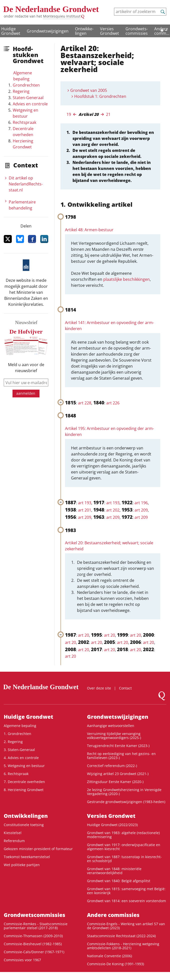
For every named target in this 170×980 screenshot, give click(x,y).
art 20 (83, 635)
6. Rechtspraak (16, 774)
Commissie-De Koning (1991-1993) (115, 964)
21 (108, 114)
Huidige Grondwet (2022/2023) (112, 825)
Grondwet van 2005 (89, 90)
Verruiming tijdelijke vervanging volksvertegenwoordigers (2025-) (114, 736)
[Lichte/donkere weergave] (163, 31)
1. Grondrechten (17, 734)
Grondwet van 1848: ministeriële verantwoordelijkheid (114, 871)
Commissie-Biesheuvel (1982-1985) (33, 944)
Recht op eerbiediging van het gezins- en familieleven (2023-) (121, 756)
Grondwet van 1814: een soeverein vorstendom (126, 901)
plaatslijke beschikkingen (126, 279)
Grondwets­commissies (137, 31)
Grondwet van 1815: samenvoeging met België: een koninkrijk (126, 891)
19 (69, 114)
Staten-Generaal (28, 98)
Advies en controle (30, 104)
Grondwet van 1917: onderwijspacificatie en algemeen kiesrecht (124, 847)
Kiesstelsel (13, 833)
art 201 (85, 510)
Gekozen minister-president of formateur (38, 849)
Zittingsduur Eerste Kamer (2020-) (115, 782)
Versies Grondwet (109, 31)
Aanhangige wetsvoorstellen (111, 726)
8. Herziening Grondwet (24, 790)
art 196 (141, 503)
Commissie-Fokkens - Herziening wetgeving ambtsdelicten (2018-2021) (123, 946)
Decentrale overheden (23, 132)
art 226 (113, 403)
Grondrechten (26, 85)
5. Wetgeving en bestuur (24, 766)
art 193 (85, 503)
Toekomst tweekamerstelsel (27, 857)
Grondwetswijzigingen (48, 31)
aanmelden (26, 393)
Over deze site (99, 688)
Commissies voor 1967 (22, 960)
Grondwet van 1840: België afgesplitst (119, 881)
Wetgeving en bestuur (25, 113)
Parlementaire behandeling (22, 205)
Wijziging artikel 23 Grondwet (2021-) (118, 774)
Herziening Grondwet (23, 144)
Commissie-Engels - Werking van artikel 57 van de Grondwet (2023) (126, 926)
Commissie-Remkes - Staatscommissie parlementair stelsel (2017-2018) (36, 926)
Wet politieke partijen (22, 865)
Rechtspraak (24, 122)
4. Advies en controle (21, 758)
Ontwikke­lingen (84, 31)
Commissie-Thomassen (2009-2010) (33, 936)
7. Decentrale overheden (24, 782)
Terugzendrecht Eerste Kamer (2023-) (118, 746)
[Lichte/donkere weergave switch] (163, 31)
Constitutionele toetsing (24, 825)
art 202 (113, 510)
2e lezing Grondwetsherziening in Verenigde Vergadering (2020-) (124, 792)
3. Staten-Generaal (19, 750)
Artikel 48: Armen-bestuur (89, 230)
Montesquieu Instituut (62, 16)
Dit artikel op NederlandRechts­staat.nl (26, 184)
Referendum (14, 841)
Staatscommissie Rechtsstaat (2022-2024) (121, 936)
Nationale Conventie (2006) (109, 956)
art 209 (141, 510)
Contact (125, 688)
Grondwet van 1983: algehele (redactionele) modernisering (123, 835)
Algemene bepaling (23, 76)
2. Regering (13, 742)
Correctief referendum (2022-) (112, 766)
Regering (21, 91)
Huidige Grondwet (11, 31)
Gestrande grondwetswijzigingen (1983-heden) (126, 802)
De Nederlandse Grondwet (51, 9)
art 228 (85, 403)
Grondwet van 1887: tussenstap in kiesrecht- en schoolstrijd (124, 859)
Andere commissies (113, 915)
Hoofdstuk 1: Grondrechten (100, 96)
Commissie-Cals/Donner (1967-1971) (34, 952)
